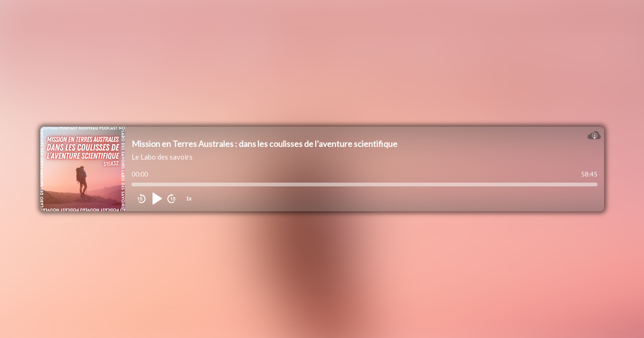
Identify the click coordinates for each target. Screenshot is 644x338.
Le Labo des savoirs (162, 157)
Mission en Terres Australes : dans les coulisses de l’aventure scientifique (264, 144)
